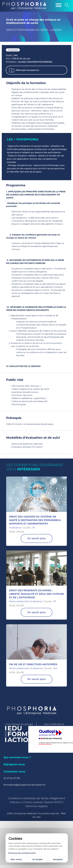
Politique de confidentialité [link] (22, 853)
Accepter (58, 859)
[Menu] (58, 5)
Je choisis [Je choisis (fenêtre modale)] (37, 859)
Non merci (16, 859)
